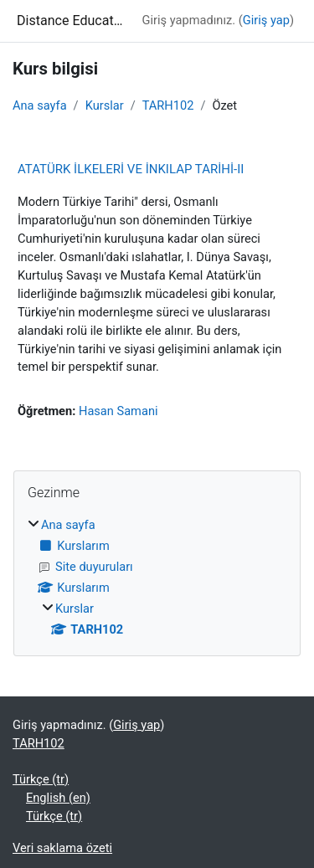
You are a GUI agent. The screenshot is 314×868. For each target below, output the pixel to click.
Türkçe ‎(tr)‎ (41, 779)
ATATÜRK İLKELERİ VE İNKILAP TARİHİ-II (131, 169)
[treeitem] (157, 578)
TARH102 (168, 105)
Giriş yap (266, 20)
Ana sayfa (40, 105)
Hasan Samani (118, 411)
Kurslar (105, 105)
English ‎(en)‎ (58, 798)
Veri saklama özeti (62, 848)
